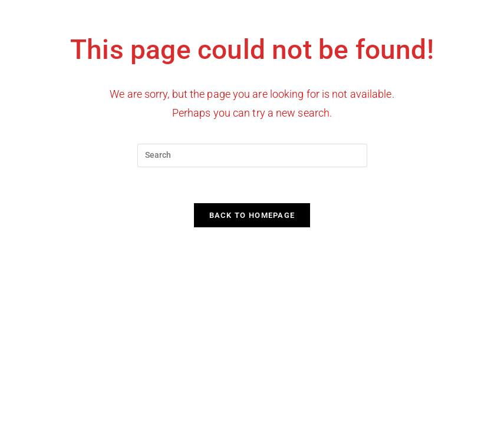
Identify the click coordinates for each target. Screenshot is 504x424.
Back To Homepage (252, 215)
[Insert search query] (252, 155)
